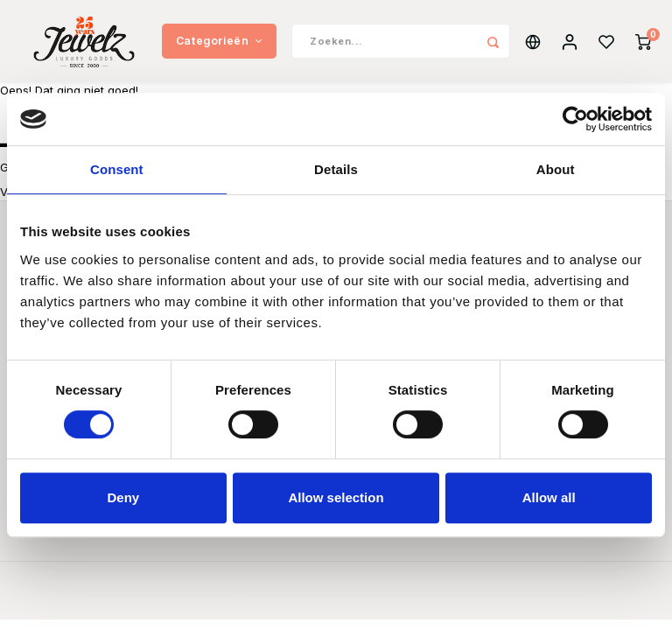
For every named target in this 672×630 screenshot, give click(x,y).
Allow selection (336, 497)
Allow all (549, 497)
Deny (123, 497)
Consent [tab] (117, 169)
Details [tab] (336, 169)
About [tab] (556, 169)
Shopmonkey (428, 600)
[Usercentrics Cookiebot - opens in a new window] (575, 119)
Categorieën (219, 43)
